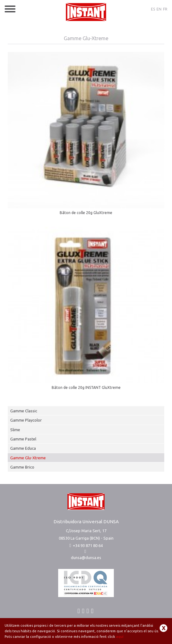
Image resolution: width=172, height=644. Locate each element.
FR (165, 9)
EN (159, 9)
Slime (15, 430)
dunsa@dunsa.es (86, 558)
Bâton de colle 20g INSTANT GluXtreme (86, 387)
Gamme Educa (23, 448)
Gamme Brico (22, 467)
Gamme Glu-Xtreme (28, 458)
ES (153, 9)
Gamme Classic (24, 411)
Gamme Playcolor (26, 420)
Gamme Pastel (23, 439)
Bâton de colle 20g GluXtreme (86, 213)
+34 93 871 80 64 (86, 545)
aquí (120, 637)
